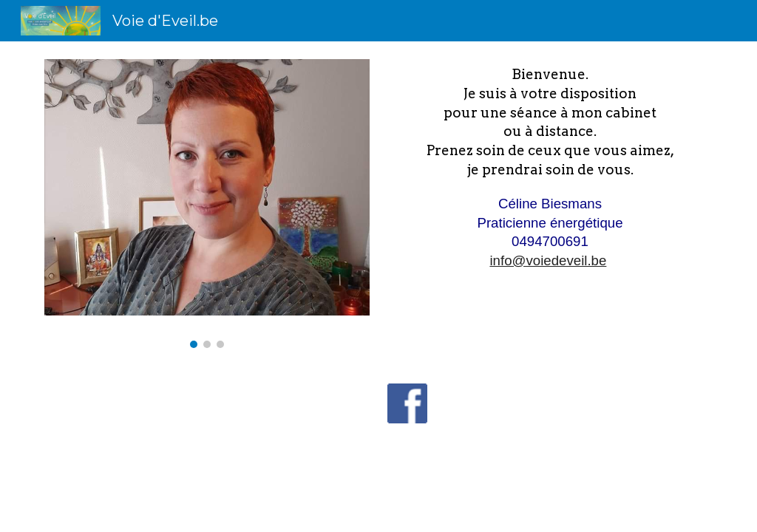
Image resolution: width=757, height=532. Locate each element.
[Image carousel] (207, 204)
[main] (550, 168)
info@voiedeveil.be (548, 260)
